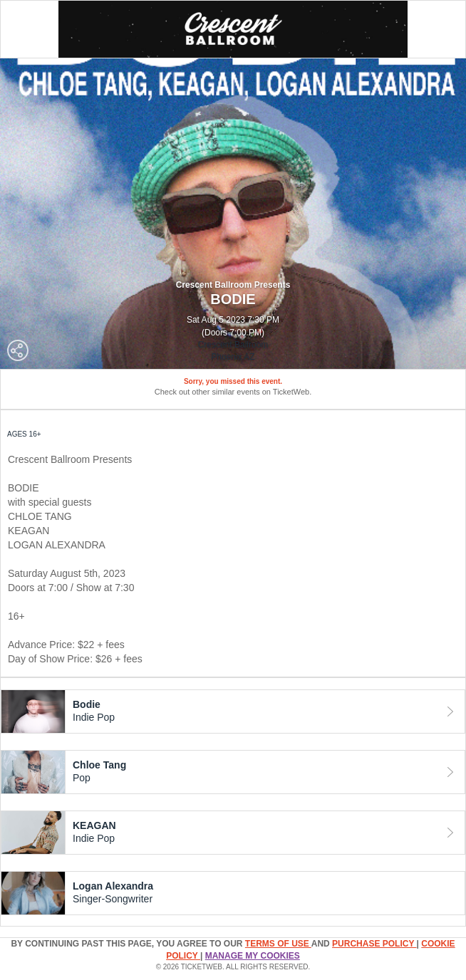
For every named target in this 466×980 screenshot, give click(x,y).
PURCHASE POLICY (374, 944)
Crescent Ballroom (233, 345)
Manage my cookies (253, 956)
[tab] (233, 711)
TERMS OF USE (278, 944)
